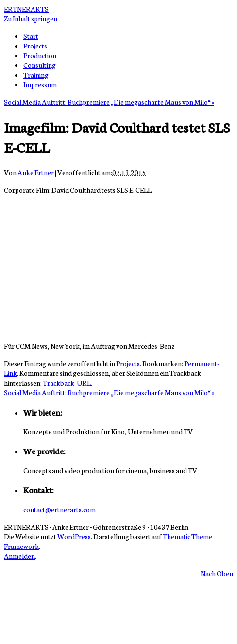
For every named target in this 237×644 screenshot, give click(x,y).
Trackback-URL (67, 383)
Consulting (40, 65)
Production (40, 55)
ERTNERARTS (26, 9)
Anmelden (19, 556)
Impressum (40, 84)
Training (36, 75)
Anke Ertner (36, 172)
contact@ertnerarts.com (59, 509)
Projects (35, 46)
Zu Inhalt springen (31, 18)
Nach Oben (217, 573)
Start (31, 36)
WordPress (74, 536)
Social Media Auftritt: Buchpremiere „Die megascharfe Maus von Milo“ (109, 102)
